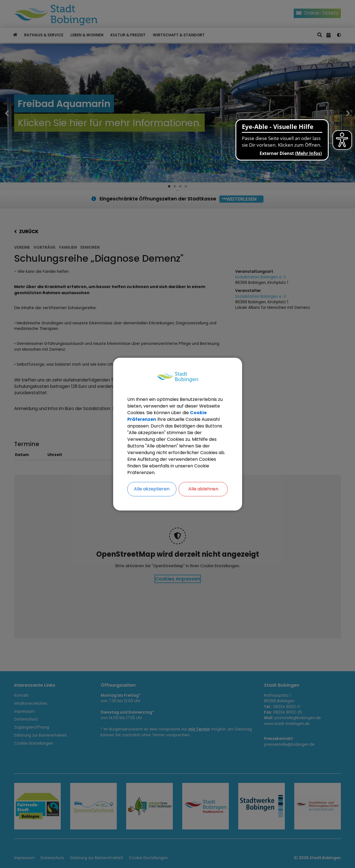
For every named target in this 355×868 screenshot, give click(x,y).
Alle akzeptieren (152, 489)
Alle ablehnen (203, 489)
